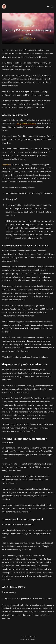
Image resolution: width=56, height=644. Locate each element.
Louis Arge (32, 636)
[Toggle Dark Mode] (48, 7)
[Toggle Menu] (52, 6)
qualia (22, 39)
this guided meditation (26, 123)
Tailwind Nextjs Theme (28, 640)
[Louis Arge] (5, 6)
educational (31, 39)
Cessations (6, 165)
